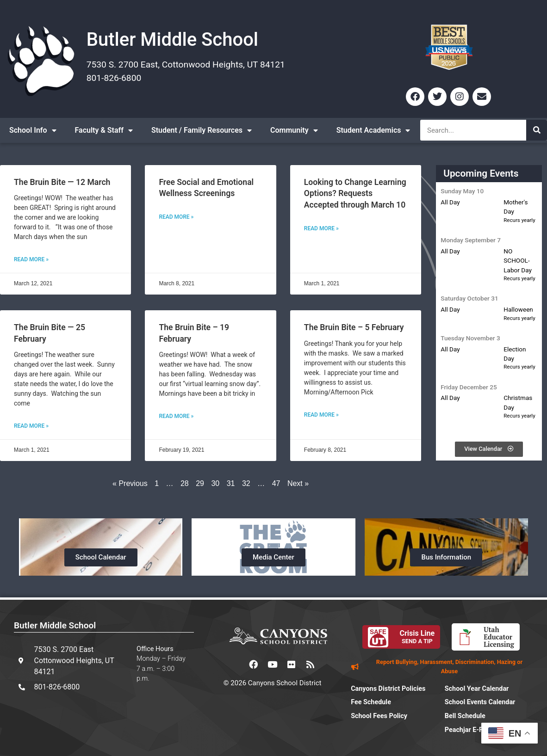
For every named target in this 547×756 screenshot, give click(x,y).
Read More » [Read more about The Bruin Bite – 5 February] (321, 415)
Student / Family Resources (202, 130)
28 (185, 483)
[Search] (537, 130)
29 (200, 483)
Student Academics (373, 130)
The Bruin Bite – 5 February (354, 327)
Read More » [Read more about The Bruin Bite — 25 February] (31, 426)
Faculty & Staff (104, 130)
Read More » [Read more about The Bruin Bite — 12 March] (31, 259)
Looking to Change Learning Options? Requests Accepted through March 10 (355, 194)
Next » (298, 483)
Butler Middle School (172, 40)
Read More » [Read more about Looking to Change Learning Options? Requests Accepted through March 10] (321, 228)
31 (231, 483)
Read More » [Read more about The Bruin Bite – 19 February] (176, 416)
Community (294, 130)
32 (246, 483)
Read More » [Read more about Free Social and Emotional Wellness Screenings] (176, 217)
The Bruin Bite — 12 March (62, 182)
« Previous (130, 483)
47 (276, 483)
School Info (33, 130)
